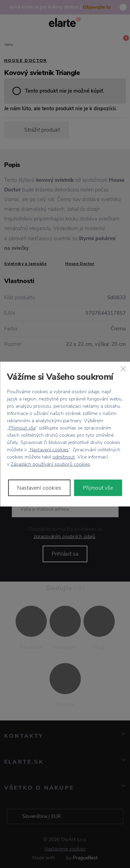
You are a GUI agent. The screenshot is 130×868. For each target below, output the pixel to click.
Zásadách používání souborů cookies (50, 464)
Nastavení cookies (49, 449)
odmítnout (64, 457)
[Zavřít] (123, 369)
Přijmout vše (22, 428)
